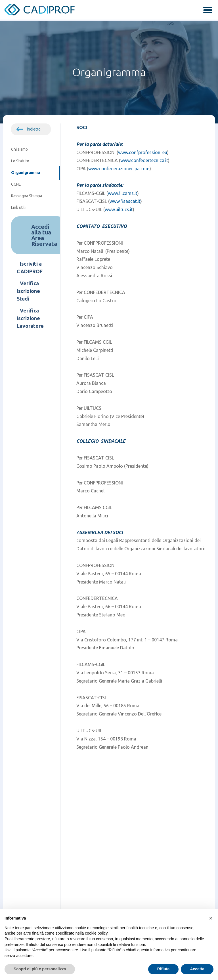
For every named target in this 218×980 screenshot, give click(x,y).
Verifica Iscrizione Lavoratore (30, 318)
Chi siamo (19, 149)
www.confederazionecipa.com (119, 169)
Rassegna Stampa (27, 196)
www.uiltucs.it (119, 209)
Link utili (18, 207)
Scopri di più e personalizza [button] (40, 969)
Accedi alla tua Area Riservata (44, 235)
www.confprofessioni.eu (143, 152)
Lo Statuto (20, 161)
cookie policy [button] (96, 933)
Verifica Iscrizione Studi (28, 291)
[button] (211, 918)
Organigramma (26, 173)
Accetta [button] (197, 969)
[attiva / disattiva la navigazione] (206, 11)
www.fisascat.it (125, 201)
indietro (34, 129)
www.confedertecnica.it (144, 160)
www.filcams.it (123, 193)
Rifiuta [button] (163, 969)
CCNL (16, 184)
